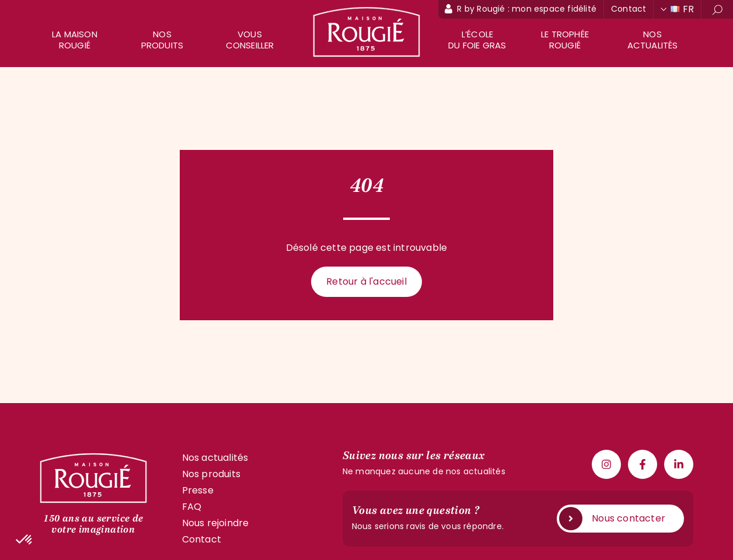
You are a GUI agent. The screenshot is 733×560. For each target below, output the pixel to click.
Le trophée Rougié (565, 40)
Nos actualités (653, 40)
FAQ (192, 507)
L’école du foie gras (477, 40)
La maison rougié (75, 40)
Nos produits (163, 40)
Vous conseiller (250, 40)
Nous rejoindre (216, 523)
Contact (629, 9)
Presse (198, 490)
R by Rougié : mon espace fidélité (527, 9)
